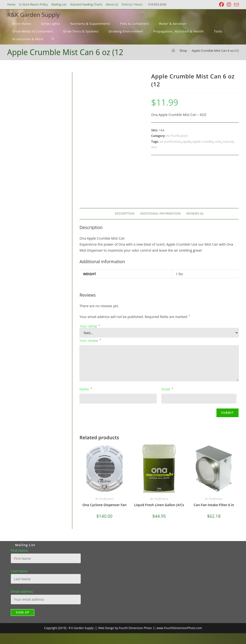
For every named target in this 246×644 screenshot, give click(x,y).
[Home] (173, 51)
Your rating (90, 326)
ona (154, 147)
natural (228, 141)
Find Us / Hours (132, 4)
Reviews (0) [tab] (195, 214)
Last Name (19, 571)
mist (218, 141)
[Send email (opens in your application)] (236, 5)
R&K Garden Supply (33, 15)
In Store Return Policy (33, 4)
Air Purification (177, 136)
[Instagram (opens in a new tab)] (229, 5)
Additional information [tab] (160, 214)
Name (86, 389)
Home (11, 4)
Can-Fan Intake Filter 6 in (214, 505)
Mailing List (59, 4)
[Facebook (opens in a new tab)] (221, 5)
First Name (19, 551)
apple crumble (203, 141)
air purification (170, 141)
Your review (90, 341)
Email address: (22, 591)
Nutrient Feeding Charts (86, 4)
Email (167, 389)
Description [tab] (125, 214)
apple (187, 141)
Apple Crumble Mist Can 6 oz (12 (215, 51)
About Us (112, 4)
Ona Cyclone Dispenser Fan (105, 505)
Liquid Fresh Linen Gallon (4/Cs (159, 505)
